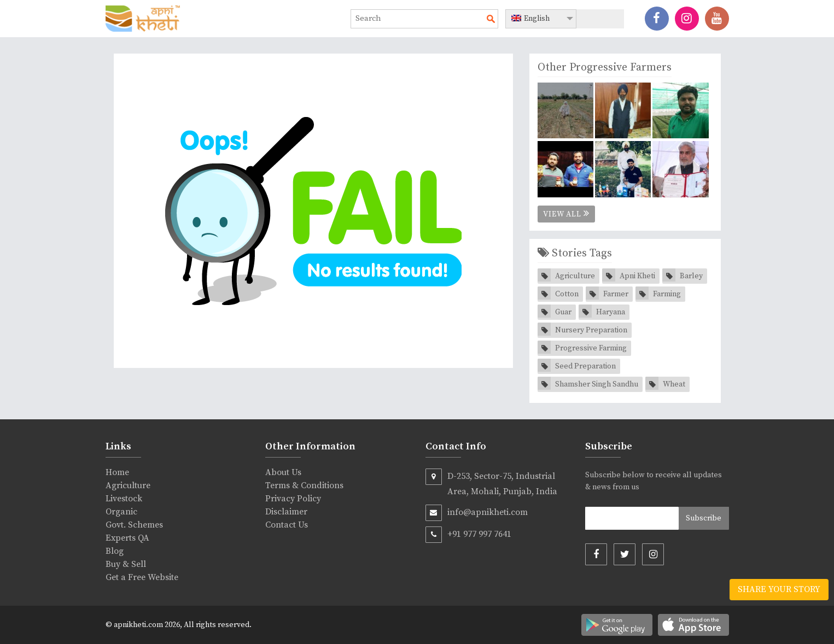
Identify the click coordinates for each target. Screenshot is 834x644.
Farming (667, 294)
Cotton (567, 294)
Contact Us (287, 525)
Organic (121, 512)
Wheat (674, 384)
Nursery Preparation (591, 330)
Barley (691, 276)
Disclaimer (286, 512)
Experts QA (127, 538)
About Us (283, 472)
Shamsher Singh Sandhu (597, 384)
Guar (563, 312)
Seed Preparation (585, 366)
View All (566, 214)
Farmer (616, 294)
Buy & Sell (126, 564)
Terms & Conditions (304, 485)
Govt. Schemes (134, 525)
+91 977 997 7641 (468, 535)
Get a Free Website (142, 577)
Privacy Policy (293, 499)
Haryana (611, 312)
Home (117, 472)
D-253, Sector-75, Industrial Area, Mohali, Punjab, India (491, 483)
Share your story (779, 589)
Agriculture (575, 276)
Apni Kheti (637, 276)
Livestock (124, 499)
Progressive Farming (591, 348)
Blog (115, 551)
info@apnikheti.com (477, 513)
